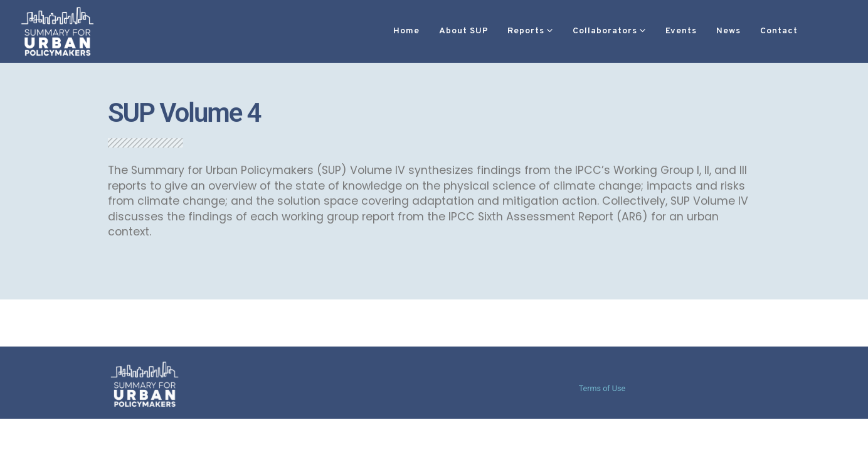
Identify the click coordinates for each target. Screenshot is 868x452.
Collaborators (567, 31)
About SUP (426, 31)
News (691, 31)
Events (643, 31)
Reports (488, 31)
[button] (794, 32)
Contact (741, 31)
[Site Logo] (57, 31)
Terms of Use (602, 388)
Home (369, 31)
